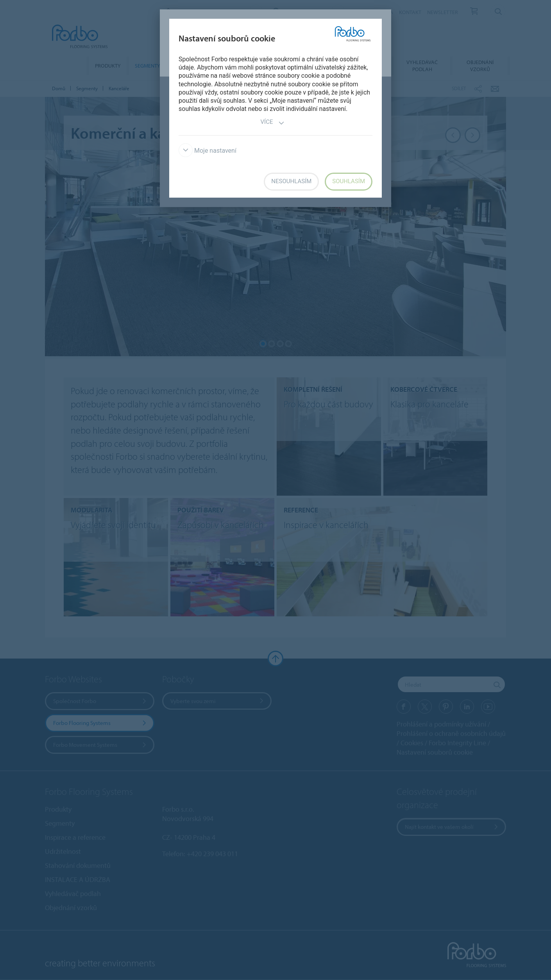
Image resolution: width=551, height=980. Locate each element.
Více (273, 123)
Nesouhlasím (291, 181)
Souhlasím (349, 181)
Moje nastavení (208, 151)
